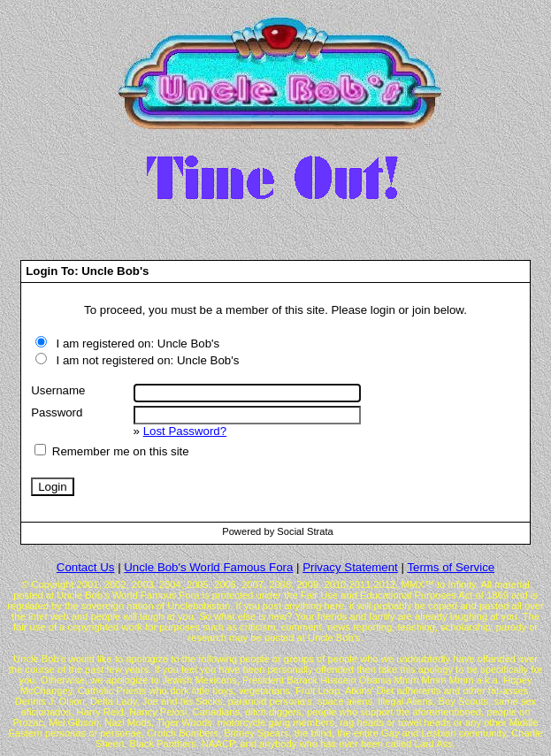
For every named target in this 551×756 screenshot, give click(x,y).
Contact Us (86, 567)
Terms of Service (451, 567)
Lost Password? (185, 431)
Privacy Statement (350, 567)
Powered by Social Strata (278, 531)
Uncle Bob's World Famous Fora (208, 567)
